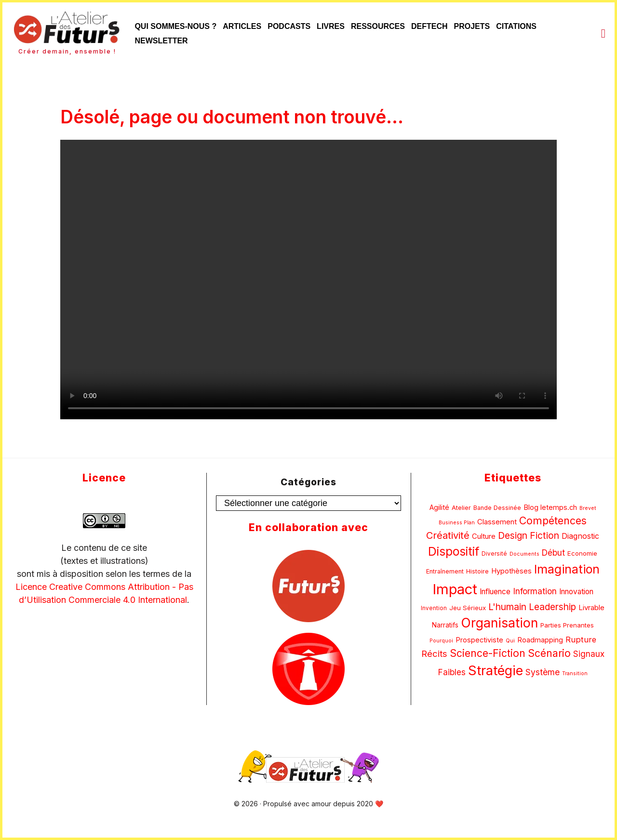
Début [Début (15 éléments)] (553, 553)
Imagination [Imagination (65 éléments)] (567, 569)
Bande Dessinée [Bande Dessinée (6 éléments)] (497, 508)
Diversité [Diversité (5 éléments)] (494, 554)
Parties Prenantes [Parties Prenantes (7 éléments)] (567, 625)
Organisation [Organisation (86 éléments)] (499, 623)
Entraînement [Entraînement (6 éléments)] (445, 571)
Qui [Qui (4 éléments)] (510, 641)
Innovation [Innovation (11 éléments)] (576, 592)
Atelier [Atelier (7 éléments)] (461, 507)
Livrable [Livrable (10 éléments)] (591, 607)
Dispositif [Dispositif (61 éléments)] (454, 551)
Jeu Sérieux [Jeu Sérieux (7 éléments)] (468, 608)
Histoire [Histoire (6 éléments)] (477, 571)
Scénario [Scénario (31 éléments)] (549, 653)
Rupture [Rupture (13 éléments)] (581, 640)
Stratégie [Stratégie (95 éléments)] (496, 671)
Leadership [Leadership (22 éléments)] (552, 607)
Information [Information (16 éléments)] (535, 591)
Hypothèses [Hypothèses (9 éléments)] (511, 571)
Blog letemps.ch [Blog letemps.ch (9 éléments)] (550, 507)
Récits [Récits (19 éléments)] (434, 653)
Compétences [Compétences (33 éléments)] (553, 520)
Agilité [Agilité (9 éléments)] (439, 507)
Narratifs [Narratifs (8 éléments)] (445, 625)
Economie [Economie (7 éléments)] (582, 553)
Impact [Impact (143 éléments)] (455, 589)
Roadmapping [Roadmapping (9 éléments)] (540, 640)
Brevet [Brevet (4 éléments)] (588, 508)
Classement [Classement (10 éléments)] (497, 522)
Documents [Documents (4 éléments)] (524, 554)
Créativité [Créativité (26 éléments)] (448, 535)
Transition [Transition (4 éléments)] (575, 673)
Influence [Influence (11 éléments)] (495, 592)
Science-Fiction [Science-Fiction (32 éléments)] (488, 653)
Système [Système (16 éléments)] (543, 672)
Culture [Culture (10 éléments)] (484, 536)
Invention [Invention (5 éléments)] (434, 608)
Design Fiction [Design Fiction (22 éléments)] (529, 535)
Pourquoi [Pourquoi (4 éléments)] (441, 641)
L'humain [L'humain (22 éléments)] (507, 607)
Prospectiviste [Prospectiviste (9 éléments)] (479, 640)
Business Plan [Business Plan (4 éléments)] (457, 523)
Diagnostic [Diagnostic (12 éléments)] (580, 536)
